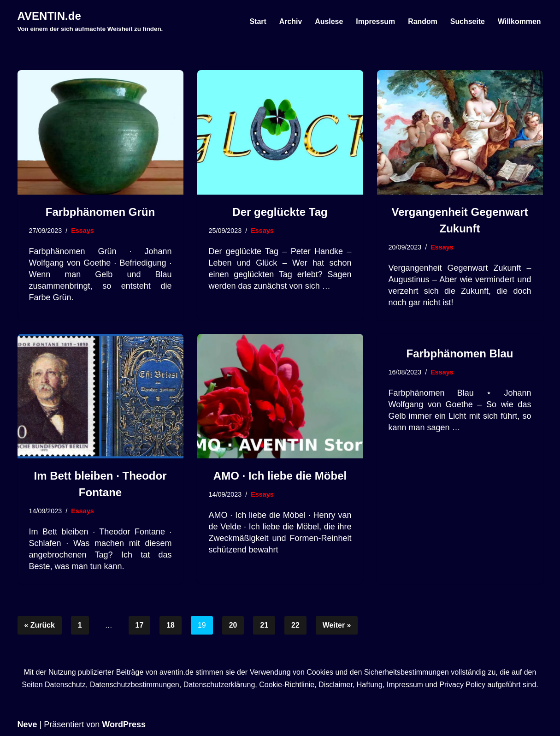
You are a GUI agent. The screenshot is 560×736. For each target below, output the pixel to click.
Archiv (289, 21)
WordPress (124, 724)
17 (140, 626)
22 (296, 626)
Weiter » (337, 626)
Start (257, 21)
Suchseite (467, 21)
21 (265, 626)
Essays (83, 231)
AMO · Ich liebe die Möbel (280, 476)
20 (233, 626)
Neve (27, 724)
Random (422, 21)
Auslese (328, 21)
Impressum (374, 21)
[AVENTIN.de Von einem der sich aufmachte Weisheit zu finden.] (90, 21)
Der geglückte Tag (280, 212)
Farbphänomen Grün (100, 212)
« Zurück (40, 626)
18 (171, 626)
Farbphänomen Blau (460, 353)
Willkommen (519, 21)
